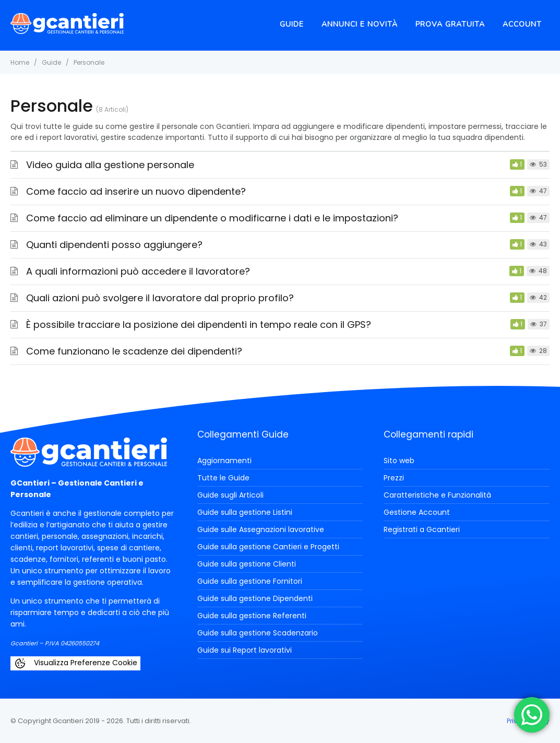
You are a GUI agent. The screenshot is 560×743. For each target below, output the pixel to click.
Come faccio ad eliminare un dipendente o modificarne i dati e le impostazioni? (212, 218)
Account (522, 24)
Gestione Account (417, 512)
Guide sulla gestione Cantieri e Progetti (268, 547)
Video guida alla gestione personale (110, 165)
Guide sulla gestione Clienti (247, 564)
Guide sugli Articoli (230, 495)
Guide (292, 24)
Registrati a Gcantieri (422, 529)
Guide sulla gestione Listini (245, 512)
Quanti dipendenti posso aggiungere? (114, 245)
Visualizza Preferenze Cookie (75, 663)
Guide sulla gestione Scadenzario (258, 633)
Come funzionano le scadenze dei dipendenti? (134, 351)
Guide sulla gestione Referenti (252, 616)
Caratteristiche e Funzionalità (437, 495)
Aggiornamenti (224, 461)
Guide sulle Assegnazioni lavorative (261, 529)
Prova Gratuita (450, 24)
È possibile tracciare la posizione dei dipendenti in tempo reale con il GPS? (199, 325)
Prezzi (394, 478)
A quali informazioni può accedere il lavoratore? (138, 271)
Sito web (399, 461)
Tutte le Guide (223, 478)
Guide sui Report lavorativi (245, 650)
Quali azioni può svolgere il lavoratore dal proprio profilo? (160, 298)
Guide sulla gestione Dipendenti (255, 598)
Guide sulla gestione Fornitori (250, 581)
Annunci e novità (360, 24)
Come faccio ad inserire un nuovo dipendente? (136, 191)
